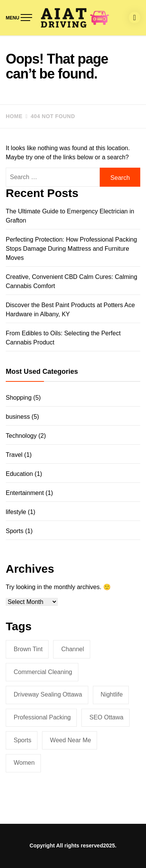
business (18, 417)
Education (19, 474)
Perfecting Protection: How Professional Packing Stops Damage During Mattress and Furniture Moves (71, 249)
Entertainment (25, 493)
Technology (21, 436)
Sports (15, 531)
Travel (14, 455)
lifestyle (16, 512)
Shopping (19, 398)
